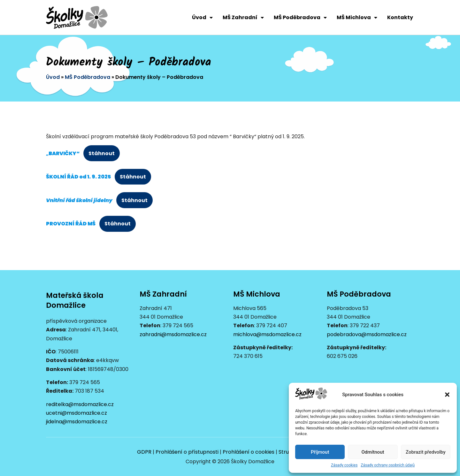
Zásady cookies (344, 465)
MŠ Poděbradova (300, 18)
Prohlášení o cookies (249, 452)
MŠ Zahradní (243, 18)
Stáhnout (102, 153)
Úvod (202, 18)
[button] (447, 395)
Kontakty (400, 17)
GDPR (144, 452)
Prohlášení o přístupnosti (187, 452)
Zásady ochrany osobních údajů (388, 465)
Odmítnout (373, 452)
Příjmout (320, 452)
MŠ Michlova (357, 18)
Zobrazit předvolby (426, 452)
